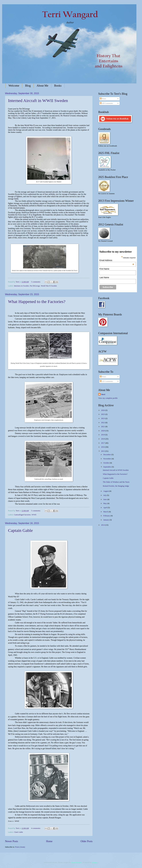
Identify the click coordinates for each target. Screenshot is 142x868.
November (107, 459)
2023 (103, 418)
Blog (28, 86)
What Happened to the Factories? (37, 301)
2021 (103, 427)
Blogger (95, 862)
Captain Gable (20, 530)
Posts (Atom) (20, 847)
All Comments (106, 103)
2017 (103, 443)
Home (49, 841)
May (105, 503)
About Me (42, 86)
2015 (103, 451)
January (106, 520)
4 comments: (36, 828)
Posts (103, 99)
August (106, 491)
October (106, 463)
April (105, 508)
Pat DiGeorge (35, 286)
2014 (103, 525)
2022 (103, 423)
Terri (103, 394)
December (107, 455)
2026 (103, 410)
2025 (103, 414)
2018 (103, 439)
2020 (103, 431)
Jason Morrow (77, 862)
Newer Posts (12, 841)
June (105, 499)
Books (58, 86)
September (107, 467)
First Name (104, 269)
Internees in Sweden (21, 286)
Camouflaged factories (22, 515)
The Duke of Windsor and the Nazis (116, 482)
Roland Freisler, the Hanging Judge (116, 486)
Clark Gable (18, 832)
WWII (34, 515)
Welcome (14, 86)
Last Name (104, 277)
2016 (103, 447)
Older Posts (86, 841)
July (105, 495)
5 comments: (36, 282)
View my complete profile (108, 398)
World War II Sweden (49, 286)
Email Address (117, 260)
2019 (103, 435)
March (106, 512)
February (107, 516)
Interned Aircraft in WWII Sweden (38, 100)
